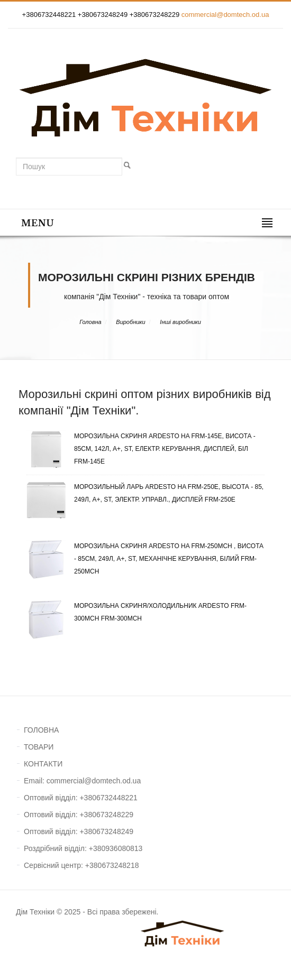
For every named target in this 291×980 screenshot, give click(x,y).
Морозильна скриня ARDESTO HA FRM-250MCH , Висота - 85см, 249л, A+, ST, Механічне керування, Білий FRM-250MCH (145, 559)
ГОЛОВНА (41, 730)
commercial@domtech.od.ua (225, 15)
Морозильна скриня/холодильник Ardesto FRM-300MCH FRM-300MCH (137, 612)
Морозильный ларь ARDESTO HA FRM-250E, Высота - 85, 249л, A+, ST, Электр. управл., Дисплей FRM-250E (145, 493)
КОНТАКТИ (43, 764)
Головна (90, 322)
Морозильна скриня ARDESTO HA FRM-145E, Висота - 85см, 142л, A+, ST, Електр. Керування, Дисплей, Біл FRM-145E (141, 449)
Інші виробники (180, 322)
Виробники (130, 322)
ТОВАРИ (39, 747)
